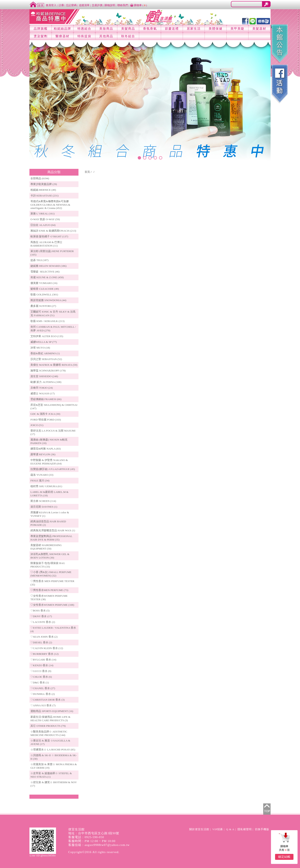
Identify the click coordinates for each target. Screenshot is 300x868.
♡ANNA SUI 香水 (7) (43, 705)
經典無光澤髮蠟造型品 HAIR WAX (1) (53, 530)
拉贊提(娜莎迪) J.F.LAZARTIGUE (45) (53, 469)
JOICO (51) (37, 425)
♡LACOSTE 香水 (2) (43, 622)
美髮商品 (128, 29)
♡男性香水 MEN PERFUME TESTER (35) (52, 583)
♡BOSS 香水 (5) (40, 611)
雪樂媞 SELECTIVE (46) (45, 272)
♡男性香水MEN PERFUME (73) (49, 590)
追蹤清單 (84, 5)
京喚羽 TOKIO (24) (42, 388)
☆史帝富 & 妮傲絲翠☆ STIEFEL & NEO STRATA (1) (51, 775)
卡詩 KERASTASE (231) (44, 196)
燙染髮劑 (41, 36)
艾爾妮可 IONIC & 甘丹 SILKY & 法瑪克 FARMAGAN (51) (53, 313)
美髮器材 (259, 29)
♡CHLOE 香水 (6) (41, 677)
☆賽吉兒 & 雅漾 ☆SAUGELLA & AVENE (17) (50, 742)
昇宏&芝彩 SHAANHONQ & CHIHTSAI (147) (54, 407)
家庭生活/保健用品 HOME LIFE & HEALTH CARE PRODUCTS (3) (50, 719)
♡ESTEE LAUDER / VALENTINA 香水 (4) (53, 629)
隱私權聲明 (245, 829)
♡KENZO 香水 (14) (42, 665)
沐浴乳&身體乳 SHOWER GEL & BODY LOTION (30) (50, 556)
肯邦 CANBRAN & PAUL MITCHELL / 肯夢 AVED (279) (53, 329)
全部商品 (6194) (40, 178)
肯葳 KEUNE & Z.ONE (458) (47, 277)
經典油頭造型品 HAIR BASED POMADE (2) (48, 523)
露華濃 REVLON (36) (43, 454)
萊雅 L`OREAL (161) (43, 214)
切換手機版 (262, 829)
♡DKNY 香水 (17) (41, 616)
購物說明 (110, 5)
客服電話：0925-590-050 (86, 837)
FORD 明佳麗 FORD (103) (46, 420)
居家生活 (194, 29)
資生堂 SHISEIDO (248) (44, 376)
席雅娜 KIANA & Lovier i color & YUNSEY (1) (50, 514)
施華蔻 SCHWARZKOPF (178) (48, 371)
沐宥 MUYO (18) (40, 348)
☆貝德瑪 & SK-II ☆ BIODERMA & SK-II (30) (54, 757)
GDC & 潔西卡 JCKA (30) (45, 414)
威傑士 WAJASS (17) (43, 393)
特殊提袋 (84, 36)
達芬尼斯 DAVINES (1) (44, 507)
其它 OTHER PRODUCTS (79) (48, 726)
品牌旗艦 (41, 29)
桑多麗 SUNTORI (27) (43, 306)
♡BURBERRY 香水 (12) (44, 654)
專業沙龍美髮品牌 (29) (44, 184)
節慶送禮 (172, 29)
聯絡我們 (123, 5)
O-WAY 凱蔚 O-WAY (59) (45, 219)
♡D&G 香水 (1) (40, 682)
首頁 (87, 172)
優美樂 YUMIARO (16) (44, 283)
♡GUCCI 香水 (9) (41, 671)
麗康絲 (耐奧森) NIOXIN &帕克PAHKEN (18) (49, 441)
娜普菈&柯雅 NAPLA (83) (46, 449)
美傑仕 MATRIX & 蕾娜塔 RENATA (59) (54, 365)
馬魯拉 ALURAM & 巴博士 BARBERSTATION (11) (46, 244)
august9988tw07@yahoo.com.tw (107, 845)
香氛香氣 (150, 29)
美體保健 (216, 29)
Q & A (230, 829)
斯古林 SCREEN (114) (43, 501)
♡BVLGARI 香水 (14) (43, 660)
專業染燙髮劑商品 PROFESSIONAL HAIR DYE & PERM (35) (51, 538)
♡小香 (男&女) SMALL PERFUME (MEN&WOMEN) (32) (51, 574)
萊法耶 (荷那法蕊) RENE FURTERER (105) (52, 253)
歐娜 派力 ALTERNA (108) (46, 382)
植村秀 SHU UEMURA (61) (46, 486)
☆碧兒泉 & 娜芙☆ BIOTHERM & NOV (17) (54, 784)
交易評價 (97, 5)
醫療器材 (63, 36)
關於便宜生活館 (199, 829)
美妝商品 (106, 29)
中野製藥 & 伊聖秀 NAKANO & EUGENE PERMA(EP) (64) (49, 462)
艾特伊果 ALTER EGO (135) (47, 336)
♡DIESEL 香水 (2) (41, 642)
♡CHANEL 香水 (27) (43, 688)
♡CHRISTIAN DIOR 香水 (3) (48, 700)
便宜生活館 (76, 829)
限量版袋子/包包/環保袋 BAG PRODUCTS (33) (48, 565)
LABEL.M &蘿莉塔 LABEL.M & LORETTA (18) (49, 494)
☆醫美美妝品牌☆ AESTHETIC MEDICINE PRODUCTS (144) (49, 733)
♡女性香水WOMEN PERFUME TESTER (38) (49, 598)
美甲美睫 (237, 29)
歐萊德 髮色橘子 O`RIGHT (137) (49, 236)
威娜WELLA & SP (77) (44, 342)
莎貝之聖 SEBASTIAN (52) (46, 359)
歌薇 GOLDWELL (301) (44, 294)
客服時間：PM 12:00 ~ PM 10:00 (92, 841)
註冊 (61, 5)
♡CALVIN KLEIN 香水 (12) (47, 648)
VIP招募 (218, 829)
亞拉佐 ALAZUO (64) (43, 225)
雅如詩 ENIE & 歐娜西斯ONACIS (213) (53, 231)
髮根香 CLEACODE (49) (45, 289)
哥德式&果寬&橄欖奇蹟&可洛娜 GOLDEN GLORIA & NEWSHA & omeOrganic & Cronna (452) (50, 205)
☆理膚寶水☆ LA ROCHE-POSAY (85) (53, 750)
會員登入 (51, 5)
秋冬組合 (128, 36)
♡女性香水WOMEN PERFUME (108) (52, 605)
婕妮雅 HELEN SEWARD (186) (48, 266)
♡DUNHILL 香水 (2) (43, 694)
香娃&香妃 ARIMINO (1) (45, 353)
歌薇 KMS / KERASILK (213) (48, 321)
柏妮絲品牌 (62, 29)
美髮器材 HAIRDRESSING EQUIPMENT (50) (46, 547)
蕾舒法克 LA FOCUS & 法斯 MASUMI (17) (53, 432)
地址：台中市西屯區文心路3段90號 (94, 833)
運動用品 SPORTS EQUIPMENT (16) (52, 711)
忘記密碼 (71, 5)
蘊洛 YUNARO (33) (42, 475)
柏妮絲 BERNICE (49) (43, 190)
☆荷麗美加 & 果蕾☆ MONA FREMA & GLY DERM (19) (54, 766)
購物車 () (139, 5)
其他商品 (106, 36)
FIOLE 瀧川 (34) (40, 481)
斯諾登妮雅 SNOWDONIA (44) (48, 300)
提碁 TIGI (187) (39, 260)
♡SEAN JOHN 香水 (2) (44, 637)
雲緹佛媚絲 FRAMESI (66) (46, 399)
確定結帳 (284, 857)
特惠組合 (84, 29)
